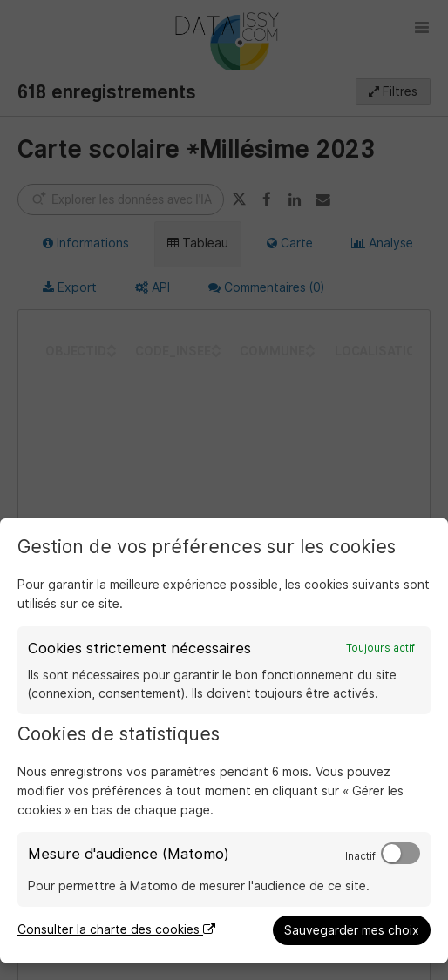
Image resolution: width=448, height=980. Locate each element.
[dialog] (224, 740)
